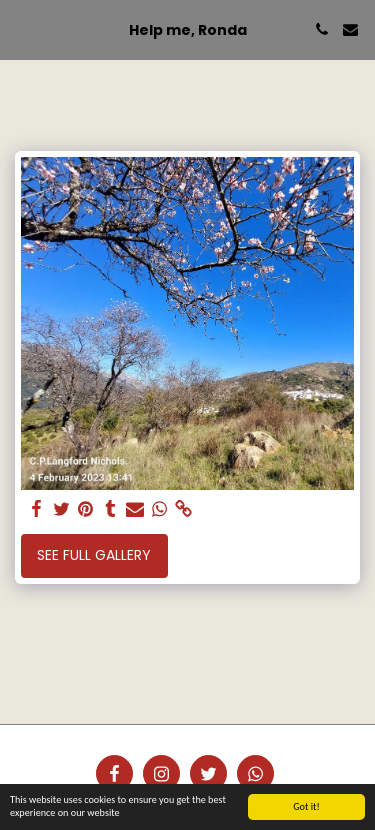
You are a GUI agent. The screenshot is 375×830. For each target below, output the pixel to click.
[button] (22, 29)
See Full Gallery (94, 555)
